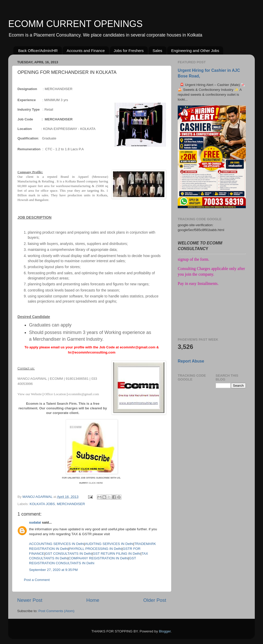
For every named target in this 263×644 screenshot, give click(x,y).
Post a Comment (37, 580)
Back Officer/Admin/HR (38, 51)
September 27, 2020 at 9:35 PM (53, 570)
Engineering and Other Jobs (195, 51)
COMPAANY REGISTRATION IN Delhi (98, 558)
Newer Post (30, 600)
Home (93, 600)
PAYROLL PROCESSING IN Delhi (95, 549)
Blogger (165, 631)
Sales (157, 51)
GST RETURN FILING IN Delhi (117, 554)
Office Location (55, 394)
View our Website (30, 394)
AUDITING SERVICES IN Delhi (109, 544)
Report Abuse (191, 361)
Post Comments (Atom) (57, 611)
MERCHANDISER (71, 504)
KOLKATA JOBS (42, 504)
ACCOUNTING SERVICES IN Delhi (57, 544)
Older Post (155, 600)
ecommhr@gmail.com (84, 394)
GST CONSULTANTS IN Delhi (69, 554)
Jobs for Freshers (129, 51)
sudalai (35, 522)
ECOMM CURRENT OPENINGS (75, 24)
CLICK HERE (96, 483)
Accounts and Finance (86, 51)
